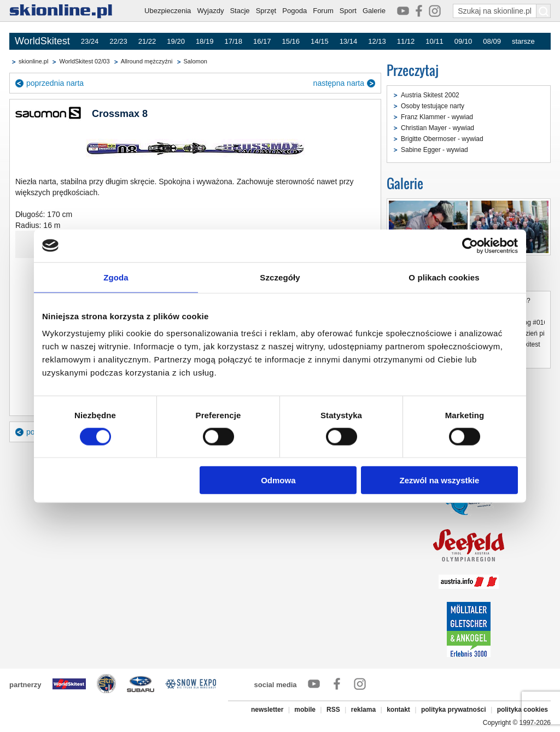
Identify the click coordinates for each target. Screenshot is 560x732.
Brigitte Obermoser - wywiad (442, 139)
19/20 (176, 41)
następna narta (339, 83)
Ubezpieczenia (168, 11)
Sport (348, 11)
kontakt (398, 710)
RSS (333, 710)
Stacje (240, 11)
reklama (363, 710)
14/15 (320, 41)
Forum (323, 11)
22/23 (118, 41)
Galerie (374, 11)
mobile (305, 710)
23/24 (90, 41)
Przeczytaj (413, 70)
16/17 (262, 41)
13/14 (349, 41)
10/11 (434, 41)
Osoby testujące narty (433, 106)
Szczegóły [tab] (280, 277)
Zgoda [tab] (116, 277)
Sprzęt (266, 11)
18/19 (205, 41)
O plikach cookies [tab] (444, 277)
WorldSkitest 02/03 (84, 61)
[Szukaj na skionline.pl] (544, 11)
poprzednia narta (55, 83)
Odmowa (278, 480)
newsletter (267, 710)
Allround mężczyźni (147, 61)
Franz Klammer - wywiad (437, 117)
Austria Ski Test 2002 (419, 240)
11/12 (406, 41)
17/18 (233, 41)
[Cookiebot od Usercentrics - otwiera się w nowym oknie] (470, 245)
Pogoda (294, 11)
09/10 (463, 41)
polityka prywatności (454, 710)
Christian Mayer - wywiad (437, 128)
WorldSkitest (42, 41)
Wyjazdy (210, 11)
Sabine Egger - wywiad (434, 150)
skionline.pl (33, 61)
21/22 (147, 41)
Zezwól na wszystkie (440, 480)
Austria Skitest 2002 (430, 95)
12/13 (377, 41)
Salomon (196, 61)
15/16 (291, 41)
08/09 (492, 41)
